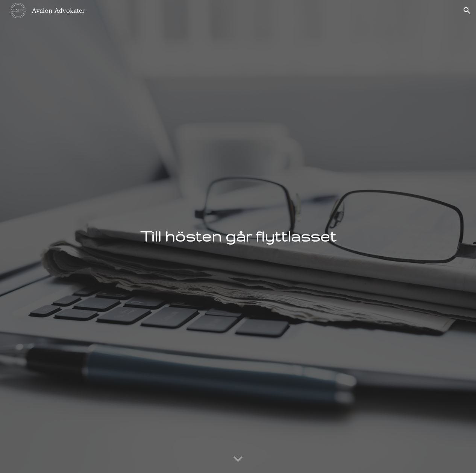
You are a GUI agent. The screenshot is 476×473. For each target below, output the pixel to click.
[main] (238, 236)
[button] (467, 11)
